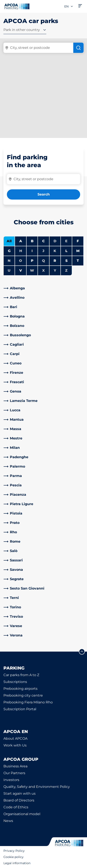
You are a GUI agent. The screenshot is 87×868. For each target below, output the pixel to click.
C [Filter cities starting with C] (43, 241)
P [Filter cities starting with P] (32, 261)
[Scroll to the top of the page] (82, 652)
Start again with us (19, 793)
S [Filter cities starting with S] (66, 261)
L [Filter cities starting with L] (66, 251)
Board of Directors (19, 800)
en (69, 6)
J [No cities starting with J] (43, 251)
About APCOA (15, 738)
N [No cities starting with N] (9, 261)
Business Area (15, 766)
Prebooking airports (20, 689)
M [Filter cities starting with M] (78, 251)
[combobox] (25, 31)
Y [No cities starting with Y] (55, 270)
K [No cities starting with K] (55, 251)
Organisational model (22, 814)
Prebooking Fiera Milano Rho (28, 702)
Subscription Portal (20, 709)
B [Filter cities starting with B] (32, 241)
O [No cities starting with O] (21, 261)
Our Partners (14, 773)
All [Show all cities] (9, 241)
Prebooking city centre (23, 695)
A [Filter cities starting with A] (21, 241)
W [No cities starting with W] (32, 270)
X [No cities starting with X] (43, 270)
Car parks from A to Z (21, 675)
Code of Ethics (16, 807)
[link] (43, 288)
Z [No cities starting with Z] (66, 270)
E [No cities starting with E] (66, 241)
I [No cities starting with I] (32, 251)
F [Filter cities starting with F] (78, 241)
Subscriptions (15, 682)
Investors (11, 780)
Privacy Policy (14, 851)
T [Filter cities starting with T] (78, 261)
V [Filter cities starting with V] (21, 270)
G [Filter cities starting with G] (9, 251)
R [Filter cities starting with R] (55, 261)
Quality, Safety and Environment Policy (37, 787)
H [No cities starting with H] (21, 251)
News (8, 821)
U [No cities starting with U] (9, 270)
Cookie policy (13, 857)
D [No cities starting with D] (55, 241)
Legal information (17, 863)
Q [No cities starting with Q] (43, 261)
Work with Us (15, 745)
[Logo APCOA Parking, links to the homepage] (17, 6)
